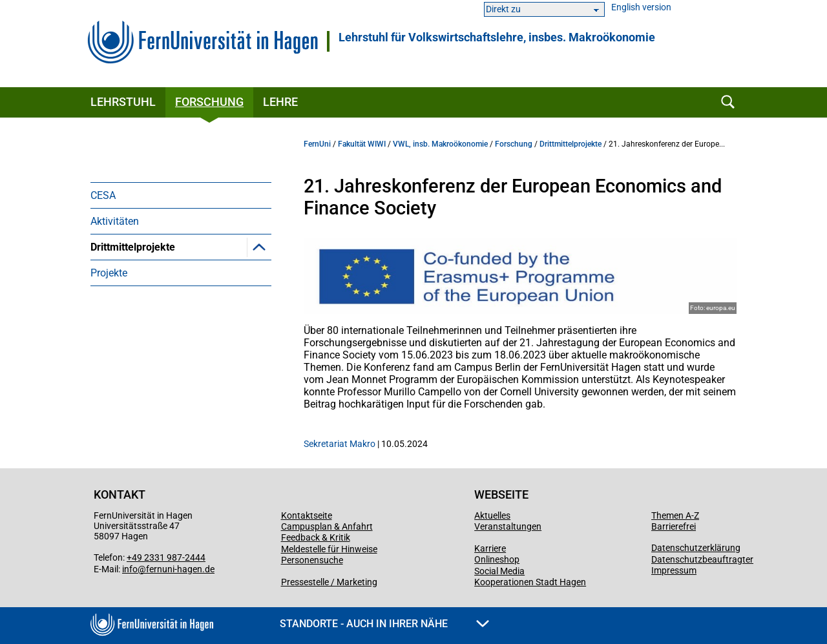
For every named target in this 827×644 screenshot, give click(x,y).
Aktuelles (492, 515)
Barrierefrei (674, 526)
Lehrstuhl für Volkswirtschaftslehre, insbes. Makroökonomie (497, 37)
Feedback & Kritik (316, 537)
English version (641, 7)
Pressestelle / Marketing (329, 582)
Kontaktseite (307, 515)
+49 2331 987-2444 (166, 557)
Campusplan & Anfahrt (327, 526)
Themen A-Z (675, 515)
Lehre (280, 102)
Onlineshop (497, 559)
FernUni (317, 144)
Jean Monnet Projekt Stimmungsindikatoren (162, 355)
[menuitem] (181, 195)
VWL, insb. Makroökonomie (440, 144)
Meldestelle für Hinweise (329, 549)
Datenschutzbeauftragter (702, 559)
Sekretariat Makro (340, 444)
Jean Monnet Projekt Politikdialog (187, 323)
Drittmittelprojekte (133, 247)
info (130, 569)
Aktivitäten (115, 221)
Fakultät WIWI (362, 144)
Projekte (109, 387)
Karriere (490, 548)
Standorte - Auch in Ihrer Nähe (384, 624)
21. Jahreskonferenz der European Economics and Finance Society (188, 285)
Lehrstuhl (123, 102)
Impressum (674, 570)
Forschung (209, 102)
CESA (103, 195)
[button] (259, 247)
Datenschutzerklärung (696, 548)
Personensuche (312, 560)
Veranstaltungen (508, 526)
